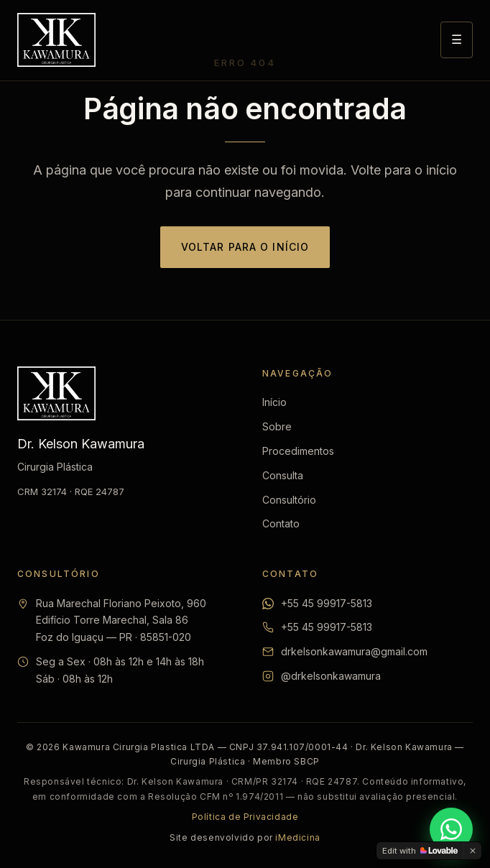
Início (274, 402)
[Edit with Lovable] (420, 851)
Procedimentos (298, 451)
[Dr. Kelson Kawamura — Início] (56, 40)
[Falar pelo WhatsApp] (451, 829)
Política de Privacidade (245, 817)
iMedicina (297, 837)
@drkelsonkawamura (331, 676)
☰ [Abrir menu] (457, 40)
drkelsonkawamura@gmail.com (354, 651)
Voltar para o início (245, 247)
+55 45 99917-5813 (327, 603)
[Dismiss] (473, 851)
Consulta (283, 475)
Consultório (289, 500)
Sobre (277, 426)
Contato (281, 523)
